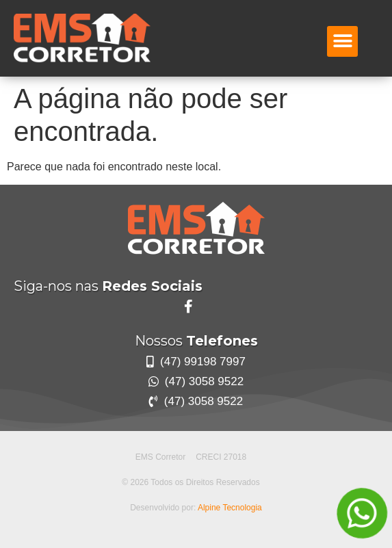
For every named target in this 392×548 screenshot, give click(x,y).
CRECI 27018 (221, 457)
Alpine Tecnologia (230, 508)
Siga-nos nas (108, 286)
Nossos (196, 341)
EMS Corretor (160, 457)
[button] (342, 41)
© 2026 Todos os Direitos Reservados (191, 482)
